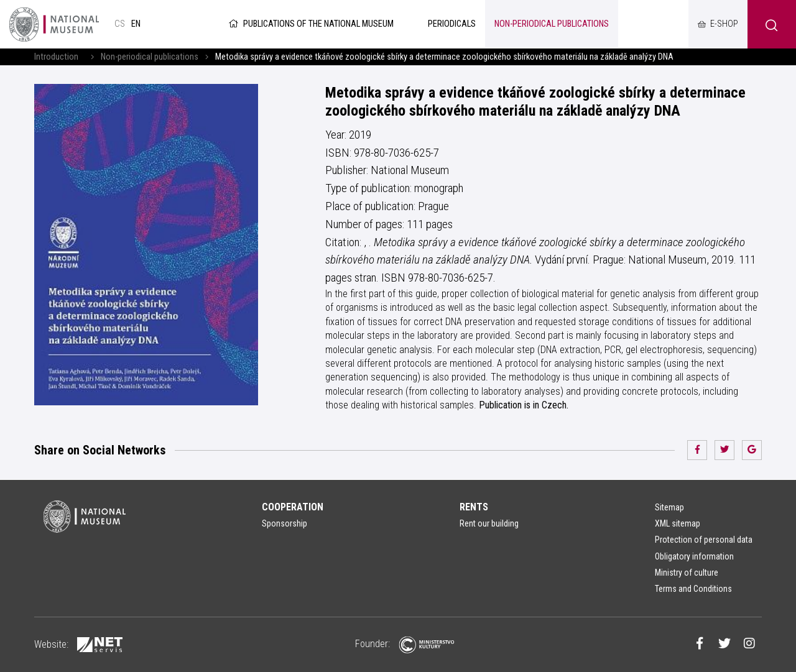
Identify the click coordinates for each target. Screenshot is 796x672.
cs (120, 24)
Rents (474, 507)
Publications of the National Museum (310, 24)
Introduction (56, 57)
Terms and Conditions (693, 589)
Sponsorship (285, 523)
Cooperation (293, 507)
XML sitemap (678, 523)
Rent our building (489, 523)
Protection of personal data (704, 540)
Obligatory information (694, 556)
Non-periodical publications (150, 57)
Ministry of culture (687, 573)
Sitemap (669, 507)
